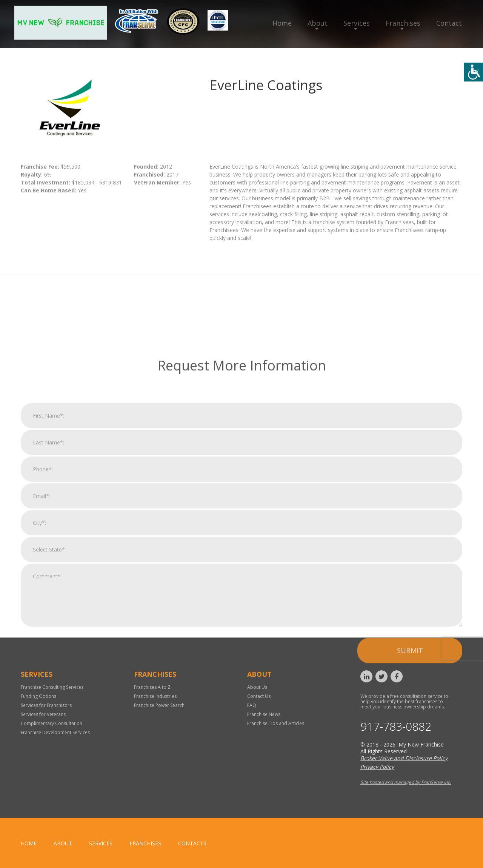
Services (357, 23)
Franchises (403, 23)
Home (282, 23)
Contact (449, 23)
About (318, 23)
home (29, 843)
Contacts (192, 843)
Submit (410, 755)
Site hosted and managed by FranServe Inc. (406, 782)
